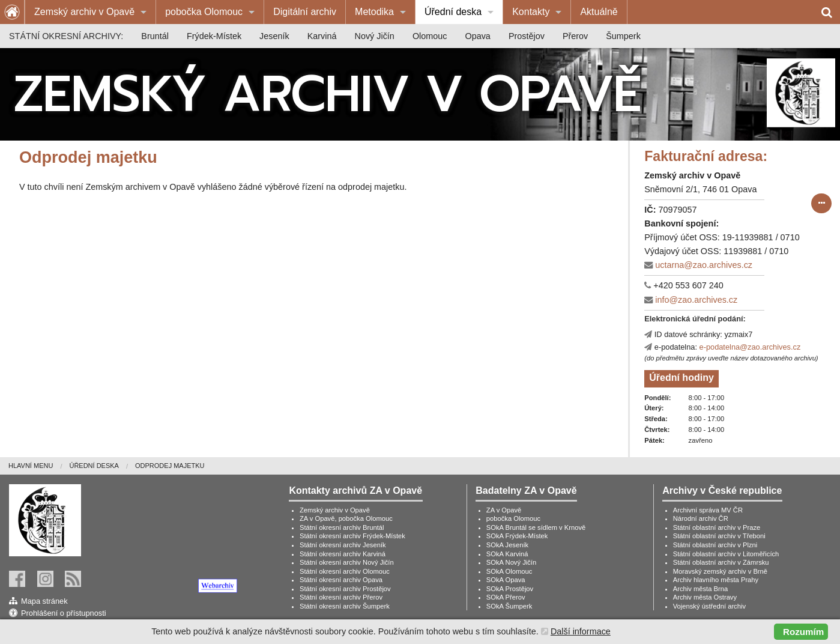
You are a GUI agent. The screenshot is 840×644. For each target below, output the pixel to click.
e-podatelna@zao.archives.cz (750, 347)
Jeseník (274, 36)
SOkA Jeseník (507, 545)
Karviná (322, 36)
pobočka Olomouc (204, 12)
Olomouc (430, 36)
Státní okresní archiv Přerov (341, 597)
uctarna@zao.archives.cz (704, 265)
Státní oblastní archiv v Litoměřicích (726, 554)
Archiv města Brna (700, 589)
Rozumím (803, 632)
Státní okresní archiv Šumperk (345, 606)
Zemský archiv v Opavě (84, 12)
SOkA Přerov (506, 597)
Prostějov (527, 36)
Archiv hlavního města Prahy (716, 580)
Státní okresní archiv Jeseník (343, 545)
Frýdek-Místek (214, 36)
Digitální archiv (305, 12)
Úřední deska (453, 12)
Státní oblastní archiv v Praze (717, 527)
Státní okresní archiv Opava (341, 580)
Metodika (374, 12)
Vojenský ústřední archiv (709, 606)
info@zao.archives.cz (696, 300)
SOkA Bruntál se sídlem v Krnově (536, 527)
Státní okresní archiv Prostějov (345, 589)
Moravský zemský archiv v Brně (720, 571)
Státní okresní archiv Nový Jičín (347, 562)
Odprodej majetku (170, 466)
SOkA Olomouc (509, 571)
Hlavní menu (31, 466)
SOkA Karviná (507, 554)
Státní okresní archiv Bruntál (342, 527)
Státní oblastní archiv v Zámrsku (721, 562)
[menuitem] (90, 12)
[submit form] (821, 204)
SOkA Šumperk (509, 606)
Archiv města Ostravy (705, 597)
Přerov (575, 36)
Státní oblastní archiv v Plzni (715, 545)
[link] (156, 586)
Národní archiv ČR (701, 518)
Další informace (581, 631)
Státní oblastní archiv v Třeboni (719, 536)
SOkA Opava (506, 580)
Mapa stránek (44, 601)
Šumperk (623, 36)
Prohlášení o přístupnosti (64, 613)
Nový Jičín (375, 36)
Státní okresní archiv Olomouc (345, 571)
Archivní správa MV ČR (708, 510)
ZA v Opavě (504, 510)
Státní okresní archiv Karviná (343, 554)
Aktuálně (599, 12)
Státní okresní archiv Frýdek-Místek (352, 536)
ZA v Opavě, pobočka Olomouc (346, 518)
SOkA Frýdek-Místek (517, 536)
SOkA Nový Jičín (511, 562)
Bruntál (155, 36)
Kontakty (531, 12)
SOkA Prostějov (510, 589)
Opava (477, 36)
